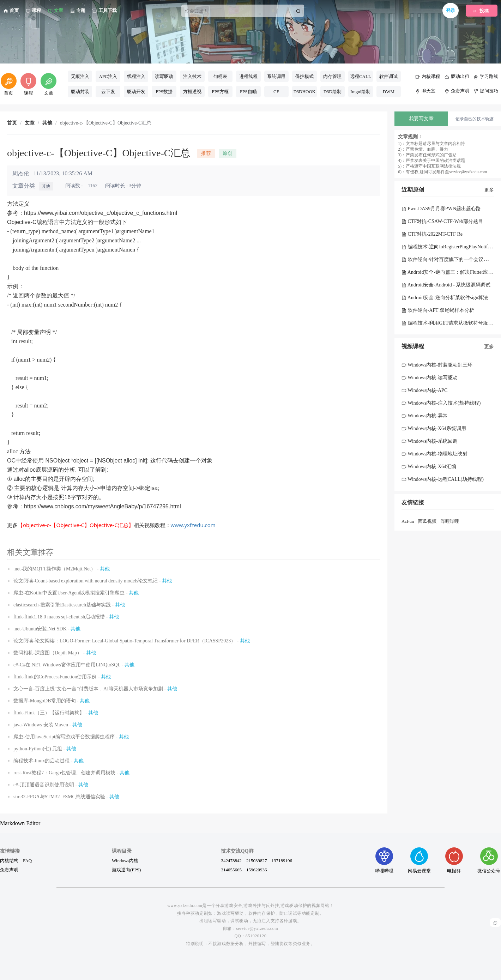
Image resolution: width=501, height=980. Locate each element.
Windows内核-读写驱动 (430, 378)
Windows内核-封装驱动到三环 (437, 365)
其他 (46, 186)
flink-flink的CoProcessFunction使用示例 (55, 677)
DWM (389, 92)
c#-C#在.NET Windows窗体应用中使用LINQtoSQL (67, 665)
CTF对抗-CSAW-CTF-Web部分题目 (442, 221)
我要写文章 (421, 119)
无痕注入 (80, 76)
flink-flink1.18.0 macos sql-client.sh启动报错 (59, 617)
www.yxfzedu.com (193, 525)
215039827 (257, 860)
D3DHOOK (304, 92)
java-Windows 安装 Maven (41, 725)
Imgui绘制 (360, 92)
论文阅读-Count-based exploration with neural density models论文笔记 (86, 581)
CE (276, 92)
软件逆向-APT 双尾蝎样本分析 (438, 310)
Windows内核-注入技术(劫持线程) (441, 403)
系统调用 (276, 76)
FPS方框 (220, 92)
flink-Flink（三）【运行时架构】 (49, 713)
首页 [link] (12, 123)
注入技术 (192, 76)
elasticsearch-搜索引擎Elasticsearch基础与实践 (62, 605)
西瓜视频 (427, 521)
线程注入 (136, 76)
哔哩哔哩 (450, 521)
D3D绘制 (333, 92)
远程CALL (361, 76)
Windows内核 (125, 860)
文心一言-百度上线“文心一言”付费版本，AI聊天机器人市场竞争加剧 (88, 689)
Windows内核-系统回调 (430, 441)
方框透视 (192, 92)
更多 (489, 190)
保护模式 (304, 76)
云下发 (108, 92)
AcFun (408, 521)
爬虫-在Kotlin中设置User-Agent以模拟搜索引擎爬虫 (69, 593)
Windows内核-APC (424, 390)
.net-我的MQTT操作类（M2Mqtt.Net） (55, 569)
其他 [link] (47, 123)
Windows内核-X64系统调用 (434, 428)
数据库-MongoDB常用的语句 (45, 701)
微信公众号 (489, 860)
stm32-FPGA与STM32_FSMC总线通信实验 (59, 797)
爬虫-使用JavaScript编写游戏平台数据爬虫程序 (64, 737)
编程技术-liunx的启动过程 (41, 761)
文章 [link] (30, 123)
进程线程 (248, 76)
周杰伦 (21, 173)
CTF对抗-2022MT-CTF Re (432, 234)
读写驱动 (164, 76)
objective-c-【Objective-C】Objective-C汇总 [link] (106, 123)
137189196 (282, 860)
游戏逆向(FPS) (126, 870)
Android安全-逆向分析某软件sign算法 (445, 298)
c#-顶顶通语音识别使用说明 (44, 785)
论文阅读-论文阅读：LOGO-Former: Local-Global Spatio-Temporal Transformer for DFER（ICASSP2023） (125, 641)
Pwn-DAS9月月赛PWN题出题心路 (441, 209)
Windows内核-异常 (425, 416)
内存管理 (332, 76)
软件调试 (388, 76)
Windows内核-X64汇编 (429, 467)
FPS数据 (164, 92)
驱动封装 (80, 92)
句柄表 (220, 76)
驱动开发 (136, 92)
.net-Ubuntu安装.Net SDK (40, 629)
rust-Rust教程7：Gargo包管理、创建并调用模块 (64, 773)
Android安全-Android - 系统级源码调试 (446, 285)
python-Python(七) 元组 (38, 749)
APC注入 (108, 76)
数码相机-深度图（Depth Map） (48, 653)
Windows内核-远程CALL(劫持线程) (443, 479)
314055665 (231, 870)
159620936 (257, 870)
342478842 (231, 860)
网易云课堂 (419, 860)
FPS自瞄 (248, 92)
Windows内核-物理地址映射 (434, 454)
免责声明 (9, 870)
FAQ (27, 860)
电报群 (454, 860)
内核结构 (9, 860)
